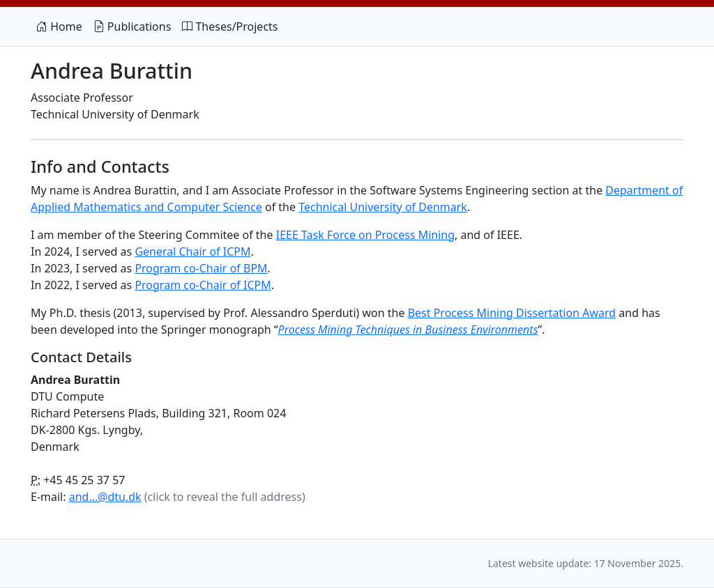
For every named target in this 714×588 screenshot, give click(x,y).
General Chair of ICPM (192, 252)
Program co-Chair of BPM (201, 268)
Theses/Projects (230, 26)
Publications (132, 26)
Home (59, 26)
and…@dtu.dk (105, 497)
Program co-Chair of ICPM (203, 285)
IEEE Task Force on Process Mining (365, 235)
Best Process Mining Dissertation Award (512, 313)
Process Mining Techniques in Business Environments (408, 330)
